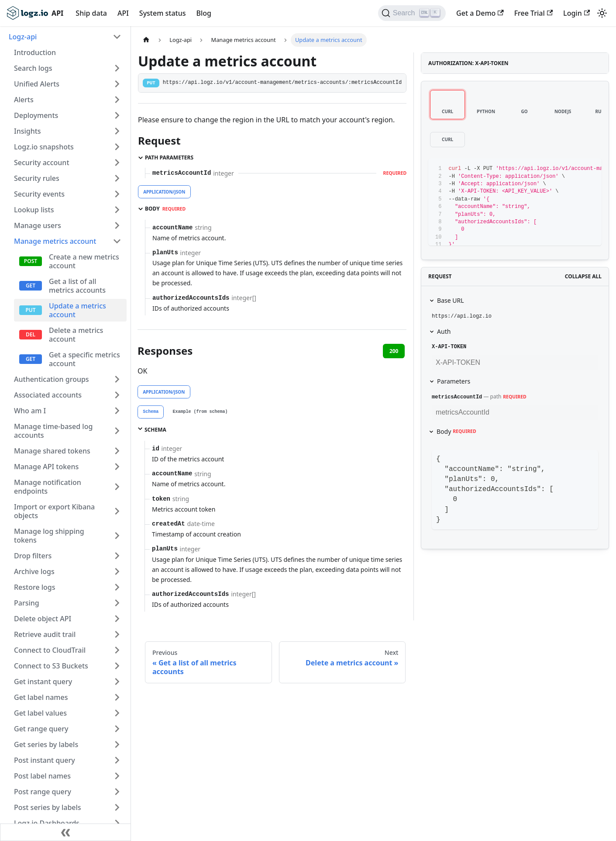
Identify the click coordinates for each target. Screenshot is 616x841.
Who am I (30, 411)
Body (456, 431)
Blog (203, 13)
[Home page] (146, 40)
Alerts (24, 100)
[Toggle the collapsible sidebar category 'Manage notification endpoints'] (117, 487)
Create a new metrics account (84, 261)
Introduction (35, 52)
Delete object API (43, 619)
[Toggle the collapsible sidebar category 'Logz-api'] (117, 37)
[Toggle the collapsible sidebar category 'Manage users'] (117, 225)
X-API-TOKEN (449, 347)
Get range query (41, 729)
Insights (28, 131)
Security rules (37, 178)
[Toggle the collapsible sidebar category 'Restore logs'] (117, 587)
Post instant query (45, 760)
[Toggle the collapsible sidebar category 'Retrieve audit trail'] (117, 634)
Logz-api (23, 37)
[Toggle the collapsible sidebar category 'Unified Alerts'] (117, 84)
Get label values (40, 713)
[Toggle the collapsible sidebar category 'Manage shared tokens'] (117, 451)
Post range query (43, 792)
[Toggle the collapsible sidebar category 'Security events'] (117, 194)
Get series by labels (46, 744)
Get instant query (43, 682)
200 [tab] (394, 351)
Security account (42, 163)
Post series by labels (48, 807)
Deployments (36, 115)
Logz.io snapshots (44, 147)
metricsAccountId (457, 397)
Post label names (42, 776)
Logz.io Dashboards (47, 823)
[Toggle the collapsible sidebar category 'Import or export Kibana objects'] (117, 511)
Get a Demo (480, 13)
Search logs (33, 68)
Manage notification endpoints (48, 487)
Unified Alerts (37, 84)
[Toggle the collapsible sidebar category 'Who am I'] (117, 411)
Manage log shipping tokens (49, 536)
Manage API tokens (46, 467)
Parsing (27, 603)
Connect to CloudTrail (50, 650)
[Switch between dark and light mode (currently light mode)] (602, 13)
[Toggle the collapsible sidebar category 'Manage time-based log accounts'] (117, 431)
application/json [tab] (164, 192)
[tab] (151, 412)
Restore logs (35, 587)
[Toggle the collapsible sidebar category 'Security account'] (117, 163)
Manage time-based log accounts (53, 431)
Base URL (450, 300)
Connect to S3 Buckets (51, 666)
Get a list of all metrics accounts (77, 286)
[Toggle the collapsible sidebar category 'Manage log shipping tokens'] (117, 536)
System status (163, 13)
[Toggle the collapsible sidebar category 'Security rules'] (117, 178)
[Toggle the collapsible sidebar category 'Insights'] (117, 131)
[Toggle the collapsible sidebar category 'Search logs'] (117, 68)
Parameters (454, 381)
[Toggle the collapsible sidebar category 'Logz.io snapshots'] (117, 147)
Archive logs (34, 571)
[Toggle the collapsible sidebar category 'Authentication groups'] (117, 379)
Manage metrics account (55, 241)
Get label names (41, 697)
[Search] (412, 13)
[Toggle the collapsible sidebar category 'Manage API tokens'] (117, 467)
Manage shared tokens (52, 451)
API (123, 13)
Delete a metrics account (76, 335)
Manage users (38, 225)
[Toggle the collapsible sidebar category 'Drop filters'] (117, 556)
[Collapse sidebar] (65, 832)
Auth (444, 331)
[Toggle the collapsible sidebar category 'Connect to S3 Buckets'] (117, 666)
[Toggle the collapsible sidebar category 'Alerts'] (117, 100)
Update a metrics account (77, 310)
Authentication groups (52, 379)
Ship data (91, 13)
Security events (39, 194)
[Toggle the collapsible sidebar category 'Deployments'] (117, 115)
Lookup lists (34, 210)
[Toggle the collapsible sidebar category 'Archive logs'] (117, 571)
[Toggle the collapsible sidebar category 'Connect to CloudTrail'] (117, 650)
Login (576, 13)
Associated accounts (48, 395)
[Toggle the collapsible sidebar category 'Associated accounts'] (117, 395)
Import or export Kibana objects (54, 511)
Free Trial (533, 13)
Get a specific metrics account (84, 359)
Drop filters (33, 556)
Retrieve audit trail (45, 634)
